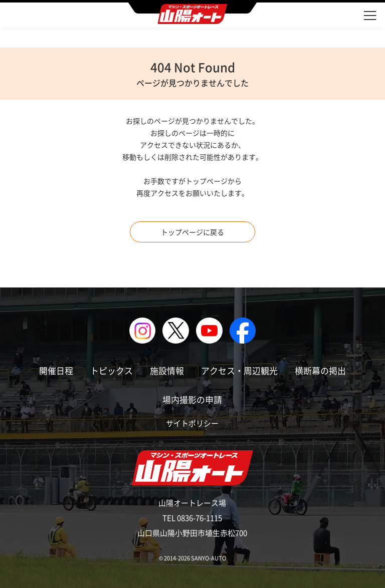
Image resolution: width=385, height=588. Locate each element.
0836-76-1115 (200, 518)
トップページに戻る (192, 232)
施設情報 (167, 370)
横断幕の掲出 (320, 370)
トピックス (112, 370)
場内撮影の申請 (192, 399)
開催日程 (56, 370)
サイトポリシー (192, 423)
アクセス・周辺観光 (239, 370)
